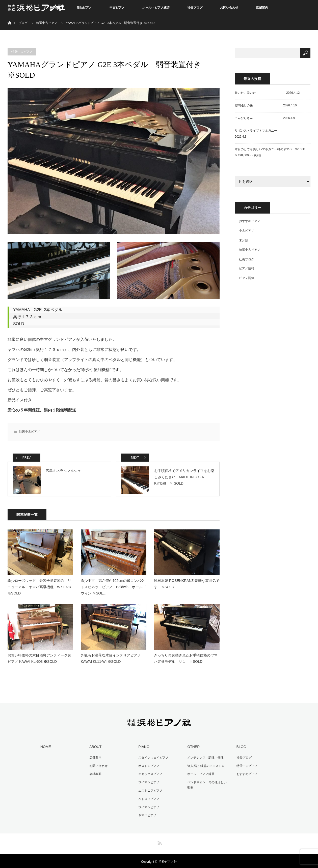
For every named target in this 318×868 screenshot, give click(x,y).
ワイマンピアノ (148, 782)
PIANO (143, 748)
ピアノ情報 (247, 268)
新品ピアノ (84, 8)
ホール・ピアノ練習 (156, 8)
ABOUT (95, 748)
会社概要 (95, 774)
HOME (45, 748)
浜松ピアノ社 (168, 860)
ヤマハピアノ (147, 814)
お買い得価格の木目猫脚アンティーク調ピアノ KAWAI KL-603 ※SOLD (39, 660)
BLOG (240, 748)
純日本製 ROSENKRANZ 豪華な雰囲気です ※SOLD (187, 585)
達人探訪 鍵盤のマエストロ (205, 766)
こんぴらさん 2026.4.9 (265, 118)
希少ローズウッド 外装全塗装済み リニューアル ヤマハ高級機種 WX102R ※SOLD (40, 588)
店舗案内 (262, 8)
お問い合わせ (229, 8)
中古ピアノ (117, 8)
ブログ (23, 23)
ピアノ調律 (247, 278)
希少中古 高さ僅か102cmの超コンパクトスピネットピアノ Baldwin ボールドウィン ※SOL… (113, 588)
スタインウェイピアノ (153, 758)
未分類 (244, 240)
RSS (159, 841)
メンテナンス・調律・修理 (205, 758)
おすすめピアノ (250, 221)
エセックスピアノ (150, 774)
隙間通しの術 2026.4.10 (266, 105)
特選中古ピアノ (47, 23)
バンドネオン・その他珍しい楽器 (208, 785)
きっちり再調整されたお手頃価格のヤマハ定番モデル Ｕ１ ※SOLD (186, 660)
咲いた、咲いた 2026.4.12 (267, 93)
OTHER (193, 748)
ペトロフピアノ (148, 798)
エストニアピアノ (150, 790)
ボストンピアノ (148, 766)
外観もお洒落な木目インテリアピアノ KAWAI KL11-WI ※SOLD (111, 660)
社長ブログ (195, 8)
